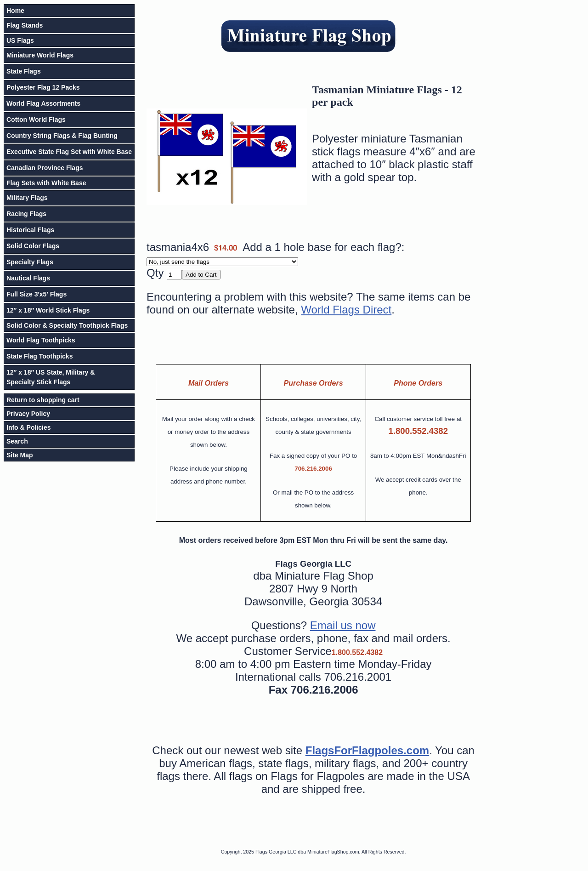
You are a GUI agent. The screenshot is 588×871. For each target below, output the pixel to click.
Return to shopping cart (43, 400)
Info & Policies (28, 427)
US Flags (20, 40)
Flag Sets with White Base (46, 183)
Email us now (343, 625)
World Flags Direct (346, 310)
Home (15, 11)
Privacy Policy (28, 414)
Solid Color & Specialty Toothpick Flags (67, 325)
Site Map (20, 455)
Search (17, 441)
